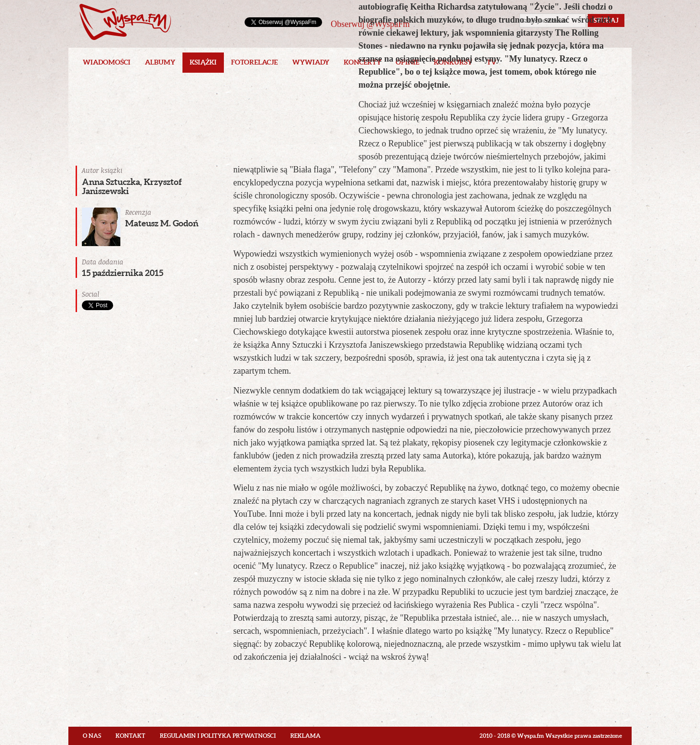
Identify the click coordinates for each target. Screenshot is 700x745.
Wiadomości (107, 62)
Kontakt (130, 736)
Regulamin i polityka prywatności (218, 736)
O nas (92, 736)
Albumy (160, 62)
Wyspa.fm (125, 22)
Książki (203, 62)
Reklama (305, 736)
